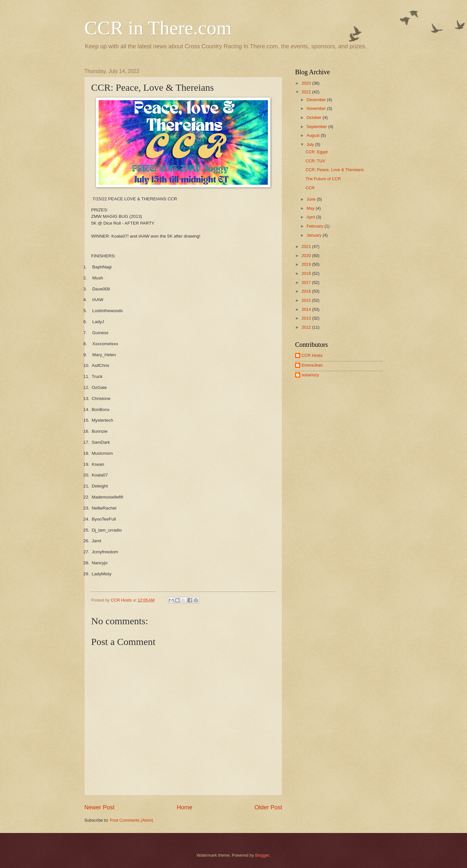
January (314, 235)
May (311, 208)
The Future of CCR (323, 179)
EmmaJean (312, 365)
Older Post (268, 807)
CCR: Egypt (317, 152)
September (317, 127)
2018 (307, 273)
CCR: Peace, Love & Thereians (335, 170)
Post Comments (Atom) (132, 820)
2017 (307, 282)
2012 (307, 327)
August (314, 135)
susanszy (310, 375)
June (312, 199)
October (314, 117)
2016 (307, 291)
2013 (307, 318)
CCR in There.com (158, 28)
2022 (307, 92)
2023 (307, 83)
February (315, 226)
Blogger (262, 855)
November (317, 108)
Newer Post (99, 807)
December (317, 100)
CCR (310, 188)
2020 (307, 256)
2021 (307, 246)
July (311, 144)
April (311, 217)
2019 (307, 264)
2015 (307, 300)
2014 (307, 309)
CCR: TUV (315, 161)
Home (185, 807)
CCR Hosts (312, 355)
